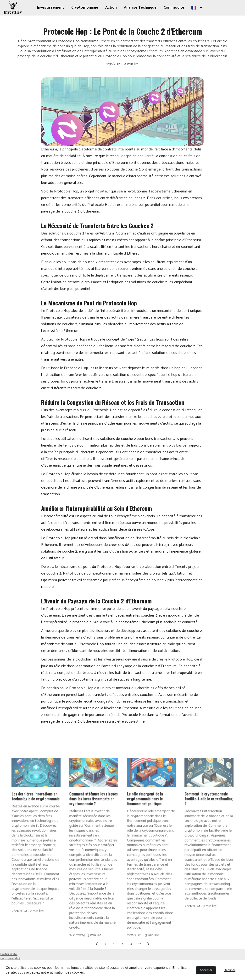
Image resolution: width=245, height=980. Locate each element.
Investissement (51, 8)
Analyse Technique (140, 8)
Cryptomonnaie (85, 8)
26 (140, 944)
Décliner (230, 970)
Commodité (174, 8)
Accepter (206, 970)
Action (111, 8)
